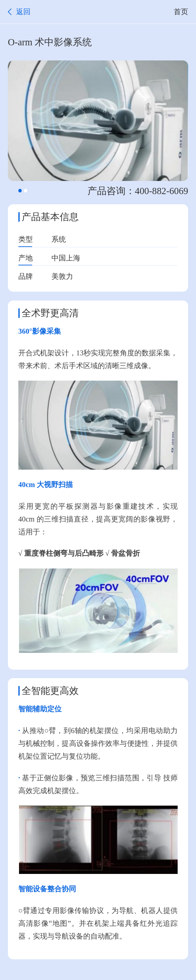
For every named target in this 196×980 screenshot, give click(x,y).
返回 (23, 12)
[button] (20, 190)
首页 (181, 12)
